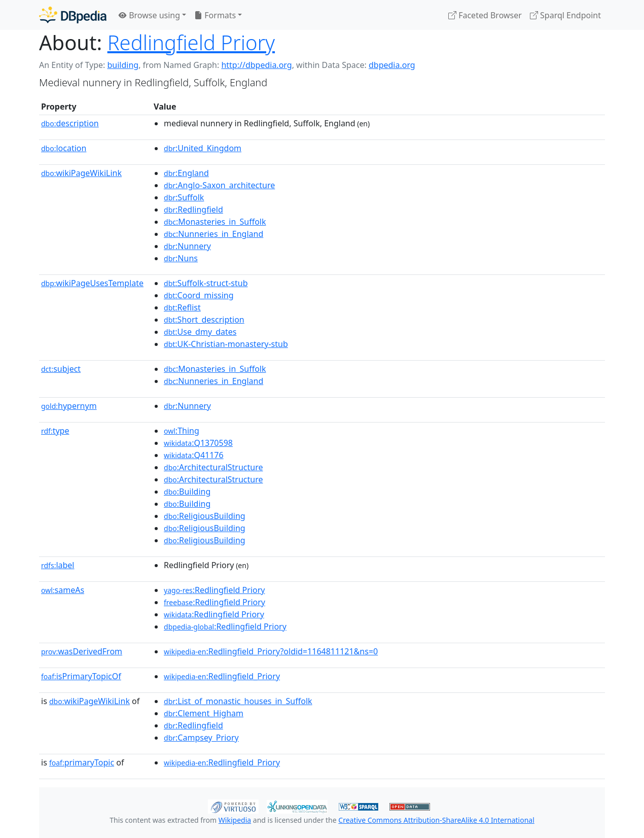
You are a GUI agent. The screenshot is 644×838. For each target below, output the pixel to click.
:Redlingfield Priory (214, 590)
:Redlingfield (193, 209)
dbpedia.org (392, 65)
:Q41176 (194, 455)
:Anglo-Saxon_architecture (219, 185)
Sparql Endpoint (565, 15)
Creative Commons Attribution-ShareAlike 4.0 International (436, 820)
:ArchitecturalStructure (213, 467)
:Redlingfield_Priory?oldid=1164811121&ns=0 (271, 651)
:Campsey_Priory (201, 738)
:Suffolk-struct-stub (206, 283)
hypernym (69, 406)
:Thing (182, 431)
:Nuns (181, 258)
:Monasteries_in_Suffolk (215, 222)
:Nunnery (187, 246)
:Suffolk (184, 197)
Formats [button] (215, 15)
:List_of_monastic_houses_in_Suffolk (238, 701)
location (64, 148)
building (123, 65)
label (58, 565)
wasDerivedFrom (82, 651)
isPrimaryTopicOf (81, 676)
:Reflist (182, 307)
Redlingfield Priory (191, 42)
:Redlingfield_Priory (222, 676)
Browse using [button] (149, 15)
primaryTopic (82, 762)
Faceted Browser (485, 15)
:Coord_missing (199, 295)
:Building (187, 492)
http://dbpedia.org (256, 65)
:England (186, 173)
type (55, 431)
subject (61, 369)
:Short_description (204, 320)
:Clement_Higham (204, 713)
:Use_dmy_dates (200, 332)
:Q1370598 (198, 443)
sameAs (63, 590)
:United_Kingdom (203, 148)
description (70, 123)
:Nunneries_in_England (213, 234)
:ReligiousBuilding (205, 516)
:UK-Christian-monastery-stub (226, 344)
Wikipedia (235, 820)
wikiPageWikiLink (81, 173)
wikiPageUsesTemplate (92, 283)
